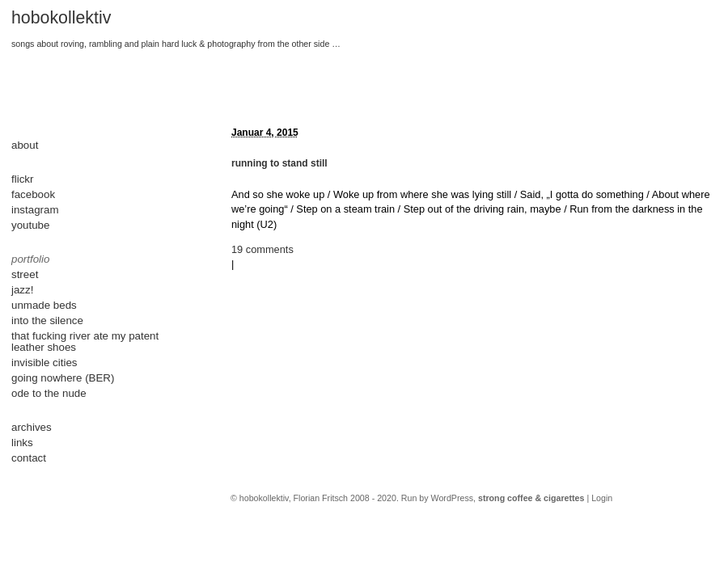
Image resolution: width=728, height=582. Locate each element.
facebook (33, 194)
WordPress (453, 498)
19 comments (262, 249)
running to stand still (279, 163)
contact (29, 458)
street (25, 274)
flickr (22, 179)
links (22, 443)
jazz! (22, 290)
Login (602, 498)
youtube (30, 225)
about (25, 145)
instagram (35, 210)
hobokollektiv (61, 18)
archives (32, 427)
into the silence (47, 321)
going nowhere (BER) (63, 378)
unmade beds (44, 305)
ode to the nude (49, 393)
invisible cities (44, 363)
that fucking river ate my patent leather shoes (85, 342)
